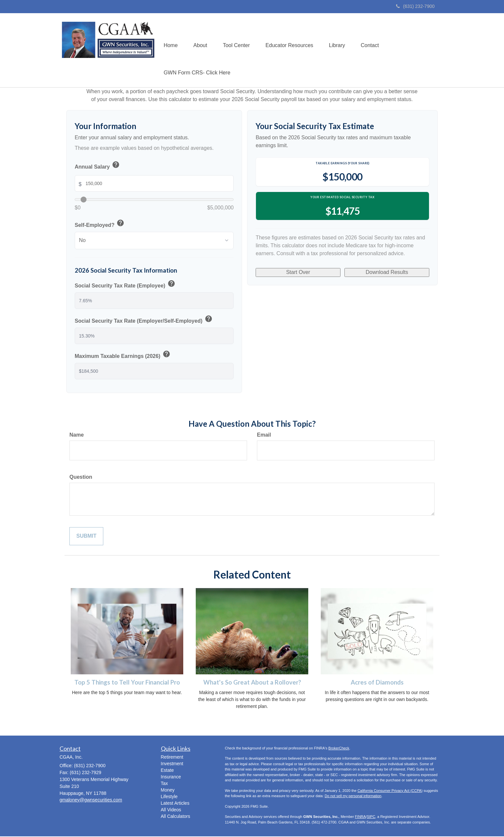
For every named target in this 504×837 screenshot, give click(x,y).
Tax (164, 784)
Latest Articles (175, 803)
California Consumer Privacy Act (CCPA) (390, 791)
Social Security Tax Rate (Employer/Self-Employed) (144, 321)
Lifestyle (169, 797)
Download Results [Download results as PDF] (386, 271)
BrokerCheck (339, 749)
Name (77, 435)
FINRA (360, 817)
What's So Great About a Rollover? (252, 683)
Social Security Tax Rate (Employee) (125, 285)
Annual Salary (98, 166)
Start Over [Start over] (300, 271)
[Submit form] (86, 537)
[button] (201, 37)
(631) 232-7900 (415, 6)
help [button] (116, 165)
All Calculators (176, 817)
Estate (167, 770)
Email (264, 435)
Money (168, 790)
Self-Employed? (100, 225)
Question (81, 478)
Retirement (172, 757)
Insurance (171, 777)
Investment (172, 764)
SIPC (371, 817)
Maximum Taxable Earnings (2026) (123, 356)
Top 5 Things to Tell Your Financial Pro (127, 683)
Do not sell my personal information (353, 796)
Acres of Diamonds (377, 683)
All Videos (171, 810)
